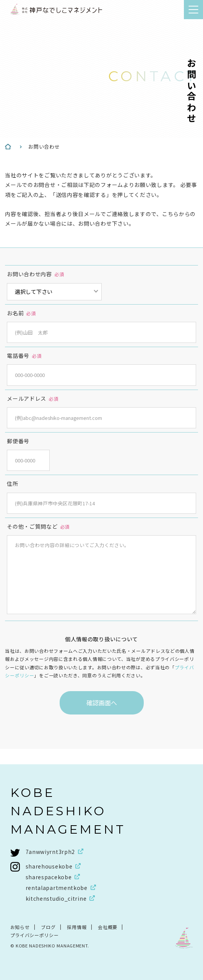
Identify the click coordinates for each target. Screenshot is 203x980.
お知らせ (20, 927)
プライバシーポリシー (35, 935)
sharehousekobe (49, 866)
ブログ (48, 927)
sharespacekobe (49, 877)
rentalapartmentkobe (57, 888)
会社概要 (108, 927)
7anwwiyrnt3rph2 (50, 852)
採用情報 (77, 927)
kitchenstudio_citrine (56, 898)
